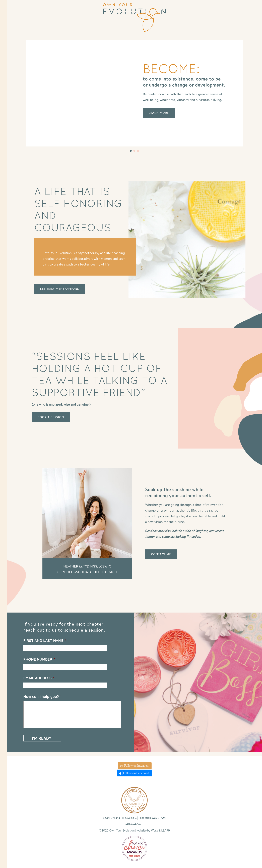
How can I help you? (42, 697)
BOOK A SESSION (51, 417)
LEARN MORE (159, 113)
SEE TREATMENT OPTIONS (60, 289)
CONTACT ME (161, 554)
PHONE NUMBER (39, 659)
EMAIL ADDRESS (39, 678)
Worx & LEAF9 (160, 830)
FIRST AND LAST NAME (45, 640)
